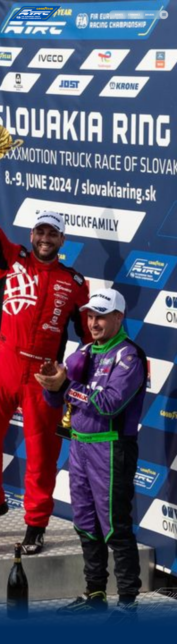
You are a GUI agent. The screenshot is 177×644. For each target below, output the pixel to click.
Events (119, 15)
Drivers (150, 15)
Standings (134, 15)
